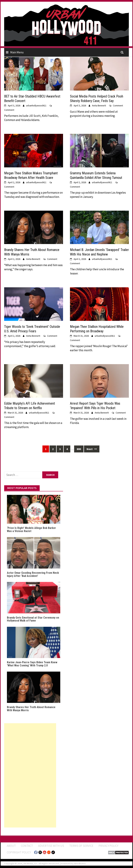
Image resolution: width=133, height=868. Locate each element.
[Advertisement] (30, 775)
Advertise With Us (51, 846)
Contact (27, 846)
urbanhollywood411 (36, 106)
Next (92, 449)
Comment (9, 110)
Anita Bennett (99, 106)
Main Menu (17, 52)
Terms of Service (81, 846)
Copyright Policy (19, 852)
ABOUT (11, 846)
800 (79, 449)
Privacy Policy (108, 846)
